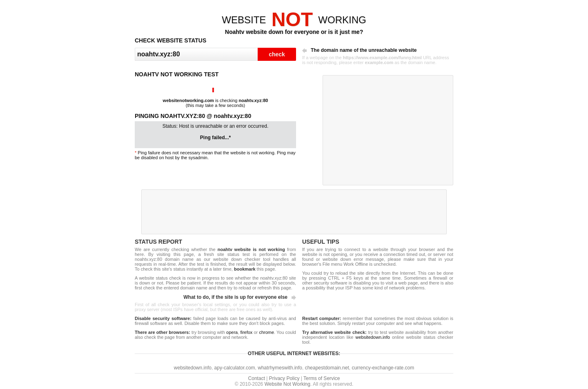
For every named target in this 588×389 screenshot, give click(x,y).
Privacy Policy (284, 378)
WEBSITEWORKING (294, 20)
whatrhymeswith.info (280, 368)
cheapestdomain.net (327, 368)
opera (232, 332)
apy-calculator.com (235, 368)
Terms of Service (322, 378)
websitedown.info (372, 337)
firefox (246, 332)
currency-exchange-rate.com (383, 368)
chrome (266, 332)
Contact (257, 378)
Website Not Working (287, 384)
